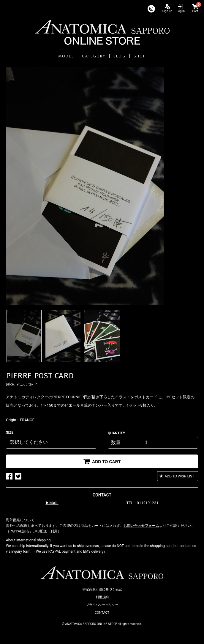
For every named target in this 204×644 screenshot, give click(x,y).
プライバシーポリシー (102, 605)
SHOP (140, 56)
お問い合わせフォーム (141, 526)
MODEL (66, 56)
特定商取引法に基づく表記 (102, 589)
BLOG (119, 56)
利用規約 (102, 597)
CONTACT (102, 613)
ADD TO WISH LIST (179, 476)
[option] (102, 186)
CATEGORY (94, 56)
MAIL (54, 503)
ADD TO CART (106, 462)
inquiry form (21, 551)
